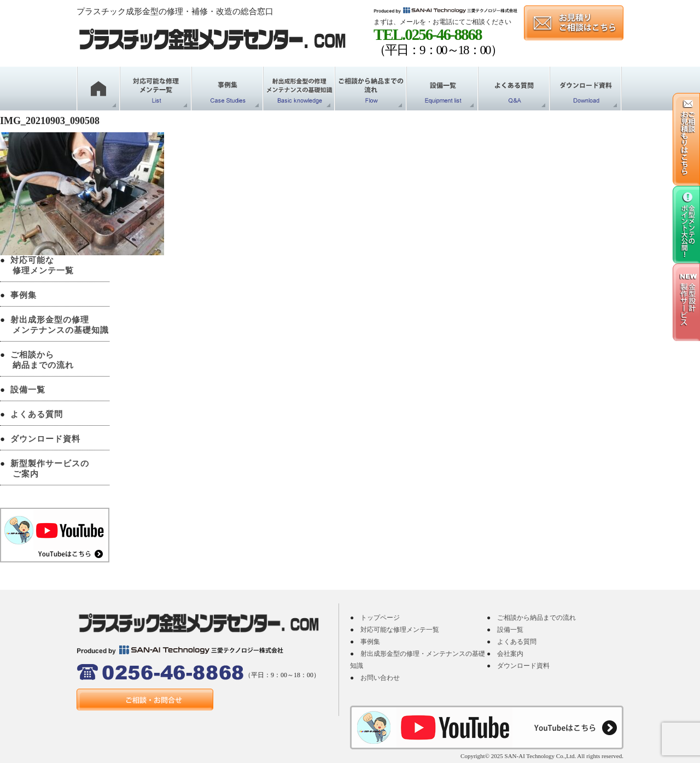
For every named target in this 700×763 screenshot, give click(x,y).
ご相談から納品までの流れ (536, 618)
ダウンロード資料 (45, 439)
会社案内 (510, 654)
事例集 (24, 295)
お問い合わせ (380, 678)
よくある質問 (37, 414)
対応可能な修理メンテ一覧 (400, 630)
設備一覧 (28, 390)
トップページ (380, 618)
